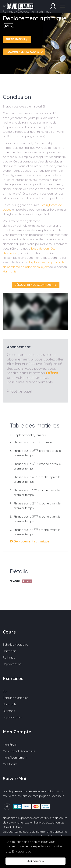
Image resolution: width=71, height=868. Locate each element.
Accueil (8, 6)
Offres (52, 373)
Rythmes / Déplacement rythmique (27, 11)
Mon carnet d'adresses (19, 751)
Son (5, 691)
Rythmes (9, 657)
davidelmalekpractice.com (21, 818)
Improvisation (12, 664)
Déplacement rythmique (30, 435)
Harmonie (10, 271)
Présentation (17, 39)
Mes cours (10, 764)
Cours (22, 6)
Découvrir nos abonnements (36, 285)
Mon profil (10, 744)
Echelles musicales (16, 644)
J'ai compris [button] (35, 861)
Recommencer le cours (24, 52)
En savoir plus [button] (22, 851)
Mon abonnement (15, 757)
